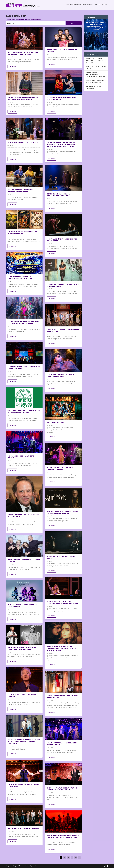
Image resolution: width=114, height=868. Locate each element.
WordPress (36, 866)
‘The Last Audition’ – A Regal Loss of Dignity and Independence (62, 512)
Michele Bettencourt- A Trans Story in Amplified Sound (63, 285)
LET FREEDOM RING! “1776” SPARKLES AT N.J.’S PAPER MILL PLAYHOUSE (23, 53)
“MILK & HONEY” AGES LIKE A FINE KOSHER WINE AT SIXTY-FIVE (63, 330)
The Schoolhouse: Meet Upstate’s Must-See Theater (22, 233)
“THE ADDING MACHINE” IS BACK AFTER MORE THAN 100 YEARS (62, 375)
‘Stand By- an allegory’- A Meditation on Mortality (58, 195)
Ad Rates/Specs (101, 6)
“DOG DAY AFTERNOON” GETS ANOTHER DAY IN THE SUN (62, 697)
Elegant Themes (18, 866)
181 (76, 858)
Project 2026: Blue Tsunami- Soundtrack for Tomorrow (20, 278)
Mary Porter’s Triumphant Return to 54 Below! (24, 561)
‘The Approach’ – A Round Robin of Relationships (22, 606)
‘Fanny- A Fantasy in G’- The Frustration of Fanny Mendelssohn (62, 602)
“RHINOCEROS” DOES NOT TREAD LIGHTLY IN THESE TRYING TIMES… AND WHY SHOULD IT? (24, 742)
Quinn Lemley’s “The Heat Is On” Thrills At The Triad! (60, 469)
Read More (12, 66)
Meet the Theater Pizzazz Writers (79, 6)
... (72, 858)
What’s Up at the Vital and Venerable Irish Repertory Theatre (24, 412)
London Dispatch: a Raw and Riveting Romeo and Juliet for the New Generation (62, 648)
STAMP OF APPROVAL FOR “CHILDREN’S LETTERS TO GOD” (62, 744)
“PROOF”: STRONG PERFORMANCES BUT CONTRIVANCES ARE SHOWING (23, 98)
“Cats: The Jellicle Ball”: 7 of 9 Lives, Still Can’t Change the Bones (23, 323)
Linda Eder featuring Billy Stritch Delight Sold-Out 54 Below (62, 789)
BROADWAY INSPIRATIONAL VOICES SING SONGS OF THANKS (24, 368)
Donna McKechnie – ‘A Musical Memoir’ (21, 457)
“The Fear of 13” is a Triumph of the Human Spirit (62, 240)
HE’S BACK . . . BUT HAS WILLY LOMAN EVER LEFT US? (63, 557)
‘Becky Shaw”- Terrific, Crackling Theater (62, 51)
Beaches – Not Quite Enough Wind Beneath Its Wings (61, 98)
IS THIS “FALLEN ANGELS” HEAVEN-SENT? (24, 142)
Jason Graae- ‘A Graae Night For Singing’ (22, 696)
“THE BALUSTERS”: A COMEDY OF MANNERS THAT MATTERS (20, 191)
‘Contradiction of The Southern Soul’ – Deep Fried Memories (22, 648)
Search (70, 23)
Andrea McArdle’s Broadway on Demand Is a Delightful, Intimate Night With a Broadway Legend (61, 144)
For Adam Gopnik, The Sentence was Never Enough (23, 516)
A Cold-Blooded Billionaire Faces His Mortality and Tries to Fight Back (63, 836)
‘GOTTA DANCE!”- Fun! (56, 422)
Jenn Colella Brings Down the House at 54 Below (24, 786)
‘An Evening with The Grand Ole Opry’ (24, 829)
